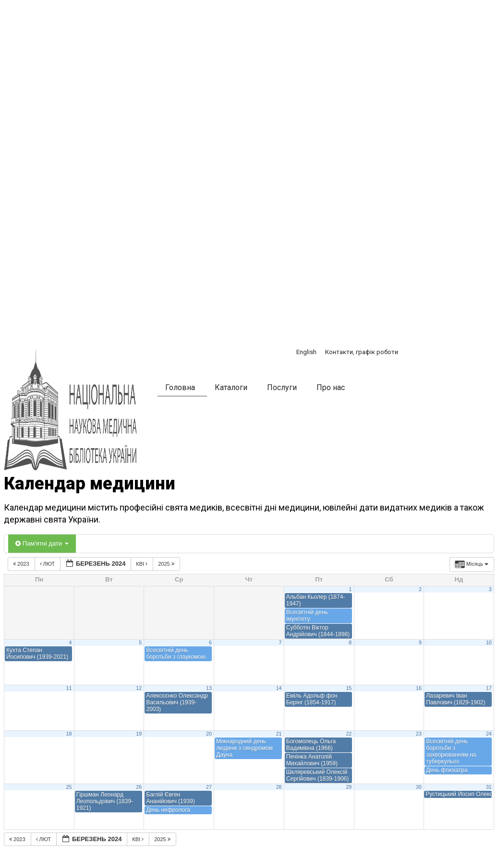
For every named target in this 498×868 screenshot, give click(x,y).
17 (489, 688)
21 (279, 734)
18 (69, 734)
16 (419, 688)
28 (279, 787)
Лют (48, 564)
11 (69, 688)
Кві (142, 564)
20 (209, 734)
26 (139, 787)
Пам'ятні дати (42, 543)
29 (349, 787)
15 (349, 688)
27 (209, 787)
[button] (376, 389)
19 (139, 734)
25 (69, 787)
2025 (167, 564)
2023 (22, 564)
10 (489, 642)
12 (139, 688)
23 (419, 734)
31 (489, 787)
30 (419, 787)
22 (349, 734)
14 (279, 688)
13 (209, 688)
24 (489, 734)
